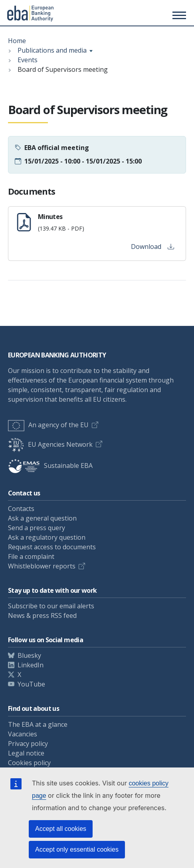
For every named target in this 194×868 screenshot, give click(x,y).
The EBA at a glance (38, 724)
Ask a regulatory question (47, 537)
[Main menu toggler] (178, 15)
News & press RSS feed (42, 615)
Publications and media (52, 50)
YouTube (31, 684)
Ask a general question (42, 518)
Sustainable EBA (50, 466)
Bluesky (29, 655)
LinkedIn (31, 665)
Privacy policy (28, 744)
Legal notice (26, 753)
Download (152, 247)
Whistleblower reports (42, 566)
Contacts (21, 509)
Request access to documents (52, 547)
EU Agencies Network (50, 444)
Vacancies (23, 734)
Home (17, 41)
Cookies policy (29, 763)
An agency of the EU (48, 425)
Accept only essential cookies (77, 849)
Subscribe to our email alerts (51, 606)
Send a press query (37, 528)
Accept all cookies (61, 829)
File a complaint (31, 556)
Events (28, 60)
